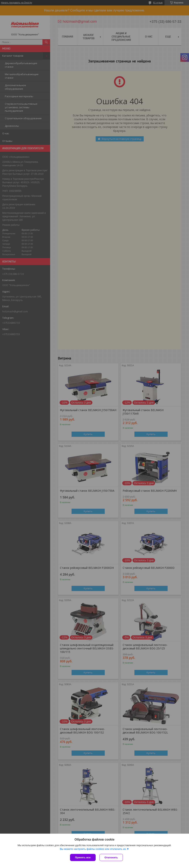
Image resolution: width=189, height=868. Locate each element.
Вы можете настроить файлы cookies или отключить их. (93, 849)
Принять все (83, 857)
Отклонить (111, 857)
